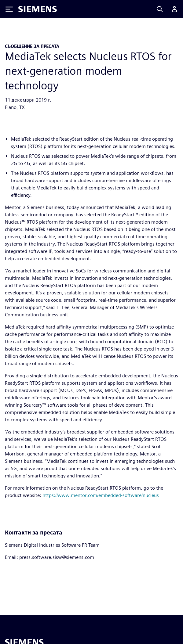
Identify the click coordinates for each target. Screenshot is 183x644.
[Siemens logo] (38, 9)
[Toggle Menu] (9, 9)
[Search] (160, 9)
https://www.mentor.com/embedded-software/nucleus (101, 495)
